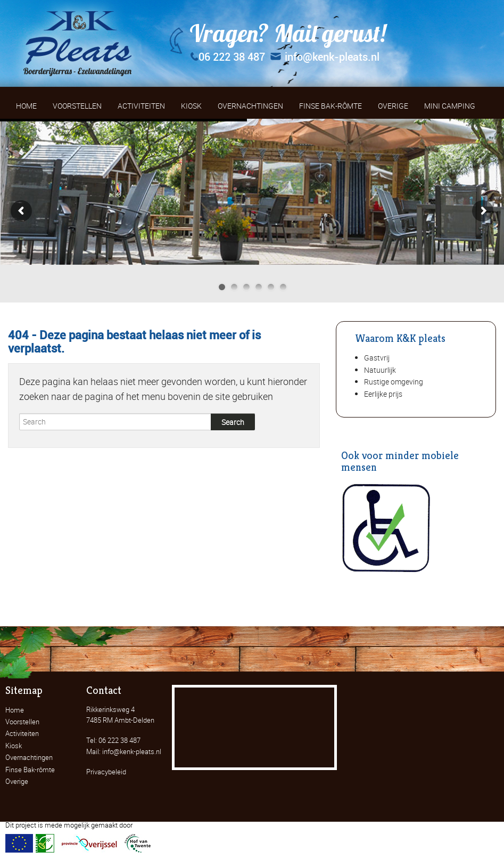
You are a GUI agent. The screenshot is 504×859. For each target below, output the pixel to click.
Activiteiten (22, 733)
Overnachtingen (29, 757)
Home (15, 710)
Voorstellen (22, 722)
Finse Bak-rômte (30, 770)
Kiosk (14, 746)
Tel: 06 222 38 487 (113, 740)
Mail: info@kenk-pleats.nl (124, 751)
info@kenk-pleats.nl (325, 57)
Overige (17, 781)
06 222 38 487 (227, 57)
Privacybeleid (106, 772)
